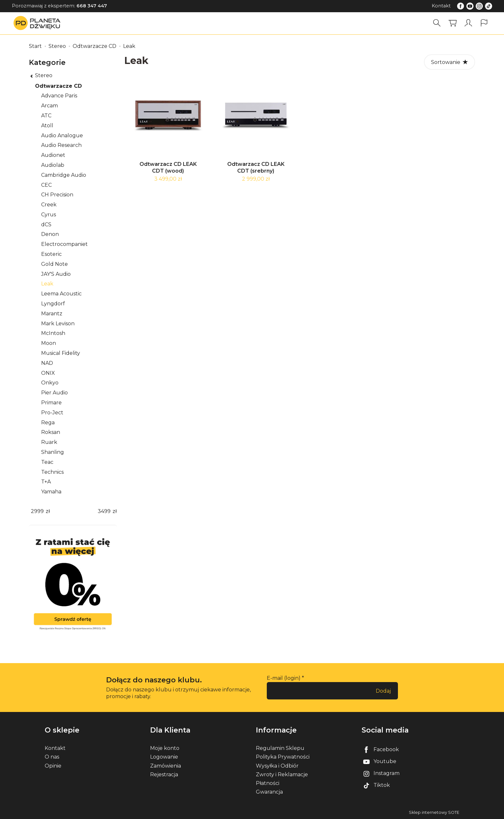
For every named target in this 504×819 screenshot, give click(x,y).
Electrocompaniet (64, 244)
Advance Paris (59, 96)
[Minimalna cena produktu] (37, 512)
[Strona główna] (39, 23)
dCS (46, 225)
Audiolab (53, 165)
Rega (48, 423)
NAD (47, 363)
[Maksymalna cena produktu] (104, 512)
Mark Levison (58, 324)
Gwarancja (269, 792)
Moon (49, 343)
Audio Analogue (62, 135)
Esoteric (51, 254)
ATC (46, 116)
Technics (52, 472)
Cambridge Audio (64, 175)
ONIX (48, 373)
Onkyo (50, 383)
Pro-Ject (52, 413)
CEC (46, 185)
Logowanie (164, 757)
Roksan (51, 432)
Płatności (268, 783)
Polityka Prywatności (283, 757)
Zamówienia (166, 766)
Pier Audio (54, 393)
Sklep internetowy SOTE (434, 812)
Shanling (53, 452)
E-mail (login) (284, 678)
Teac (47, 462)
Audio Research (61, 145)
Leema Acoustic (61, 294)
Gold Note (54, 264)
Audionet (53, 155)
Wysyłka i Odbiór (277, 766)
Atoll (47, 126)
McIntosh (53, 333)
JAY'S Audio (56, 274)
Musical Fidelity (61, 353)
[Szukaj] (437, 23)
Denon (50, 234)
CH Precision (57, 195)
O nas (52, 757)
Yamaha (51, 492)
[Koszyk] (453, 23)
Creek (49, 205)
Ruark (49, 442)
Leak (47, 284)
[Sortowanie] (450, 62)
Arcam (50, 106)
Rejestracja (164, 774)
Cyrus (49, 215)
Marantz (52, 314)
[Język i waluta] (484, 23)
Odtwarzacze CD (59, 86)
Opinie (53, 766)
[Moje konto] (468, 23)
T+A (46, 482)
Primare (51, 403)
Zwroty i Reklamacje (282, 774)
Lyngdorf (53, 304)
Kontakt (441, 6)
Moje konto (165, 748)
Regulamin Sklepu (280, 748)
